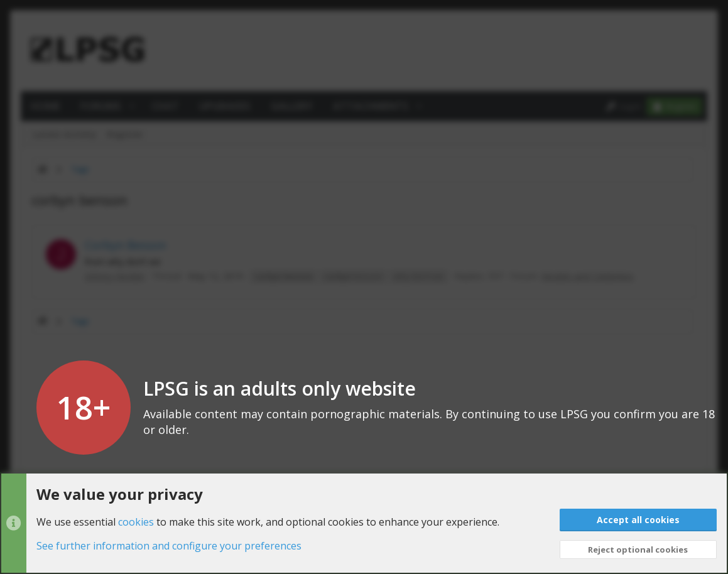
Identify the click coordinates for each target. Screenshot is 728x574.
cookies (136, 521)
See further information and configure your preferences (169, 546)
